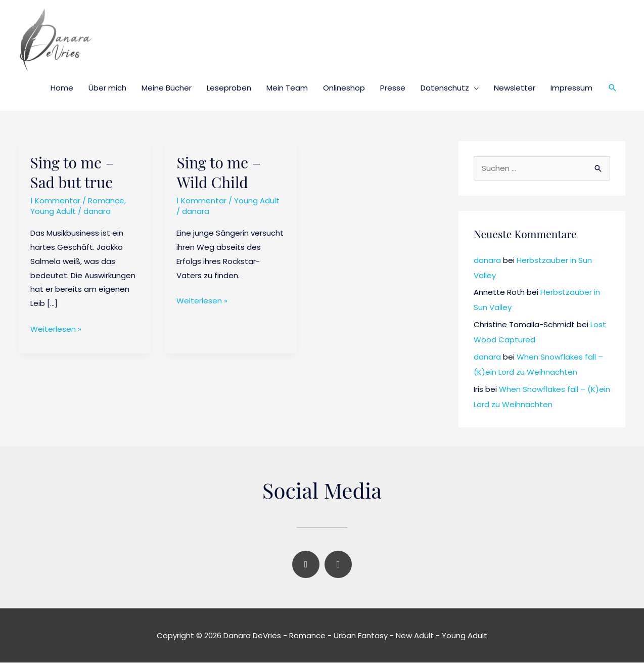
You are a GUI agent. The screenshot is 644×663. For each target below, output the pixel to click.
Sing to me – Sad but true (72, 172)
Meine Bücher (167, 88)
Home (62, 88)
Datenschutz (445, 88)
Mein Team (287, 88)
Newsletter (515, 88)
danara (487, 261)
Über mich (107, 88)
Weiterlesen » (56, 328)
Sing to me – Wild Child (218, 172)
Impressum (571, 88)
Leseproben (229, 88)
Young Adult (53, 211)
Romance (106, 201)
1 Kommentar (55, 201)
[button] (613, 88)
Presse (393, 88)
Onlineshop (344, 88)
